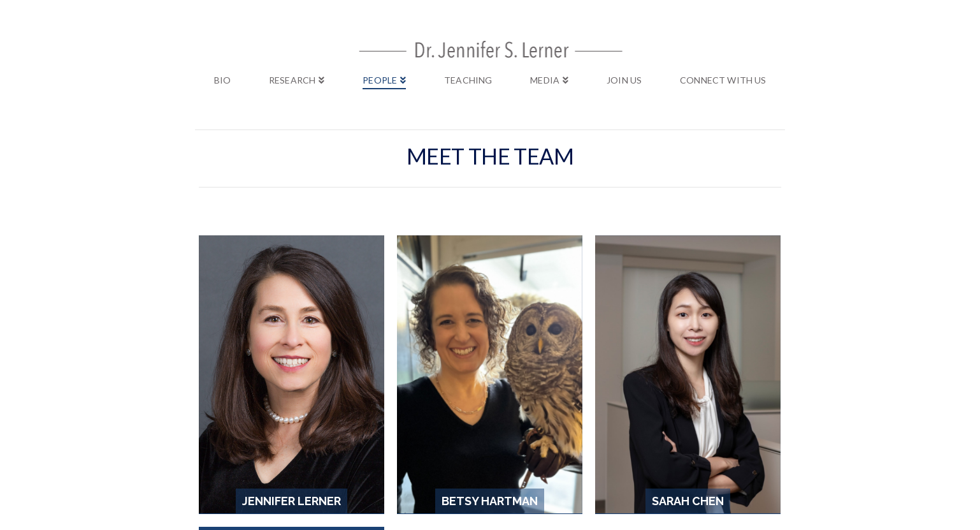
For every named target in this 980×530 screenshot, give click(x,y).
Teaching (466, 430)
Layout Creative (528, 452)
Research (373, 430)
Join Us (550, 430)
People (419, 430)
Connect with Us (615, 430)
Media (511, 430)
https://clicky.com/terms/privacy (590, 481)
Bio (334, 430)
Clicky (173, 471)
